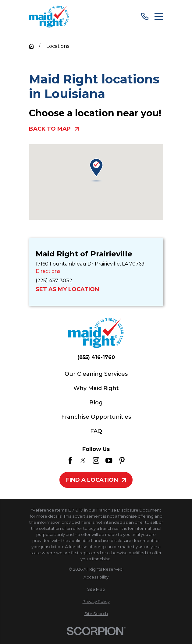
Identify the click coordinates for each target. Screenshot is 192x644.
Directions (48, 271)
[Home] (49, 17)
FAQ (96, 431)
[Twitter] (83, 460)
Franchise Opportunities (96, 417)
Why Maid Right (96, 388)
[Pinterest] (122, 460)
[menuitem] (96, 577)
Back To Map (54, 129)
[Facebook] (70, 460)
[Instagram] (96, 460)
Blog (96, 403)
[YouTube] (109, 460)
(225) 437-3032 (54, 281)
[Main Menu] (159, 17)
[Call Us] (145, 16)
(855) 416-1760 (96, 357)
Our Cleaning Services (96, 374)
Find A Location (96, 480)
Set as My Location (67, 290)
